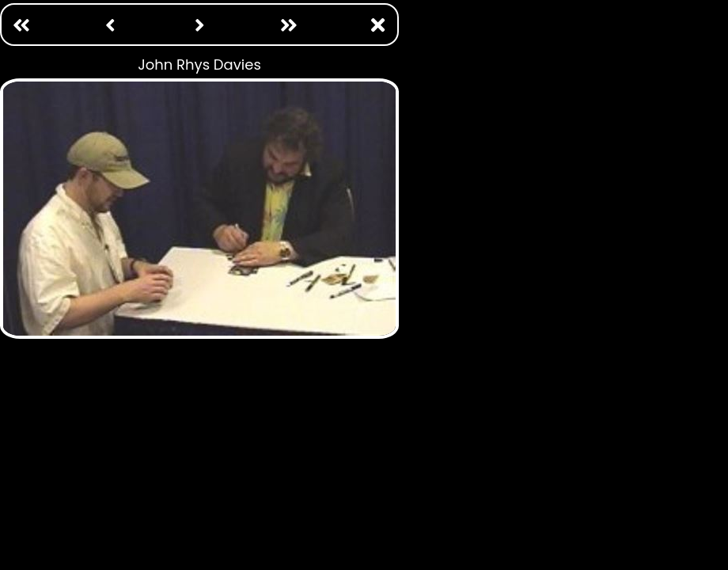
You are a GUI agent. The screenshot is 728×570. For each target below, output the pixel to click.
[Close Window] (377, 25)
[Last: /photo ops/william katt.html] (289, 25)
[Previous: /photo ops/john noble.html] (110, 25)
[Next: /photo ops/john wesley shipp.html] (199, 25)
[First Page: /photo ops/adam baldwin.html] (21, 25)
